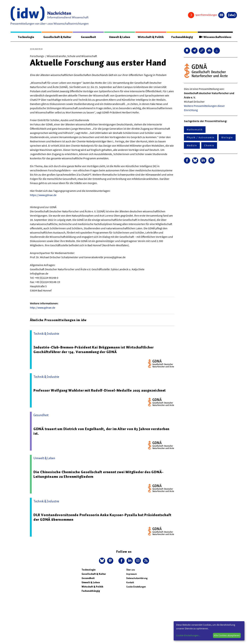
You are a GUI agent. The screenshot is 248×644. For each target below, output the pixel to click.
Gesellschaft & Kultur (57, 37)
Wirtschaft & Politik (151, 37)
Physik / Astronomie (201, 137)
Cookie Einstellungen (136, 587)
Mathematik (195, 129)
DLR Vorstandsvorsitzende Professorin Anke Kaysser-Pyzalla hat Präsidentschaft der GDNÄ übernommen (102, 517)
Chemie (209, 145)
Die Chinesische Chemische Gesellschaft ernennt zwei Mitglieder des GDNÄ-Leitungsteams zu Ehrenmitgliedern (99, 474)
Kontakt (130, 582)
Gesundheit (88, 37)
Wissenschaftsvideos (215, 37)
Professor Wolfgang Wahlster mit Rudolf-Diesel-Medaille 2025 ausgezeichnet (100, 390)
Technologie (26, 37)
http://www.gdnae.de (43, 308)
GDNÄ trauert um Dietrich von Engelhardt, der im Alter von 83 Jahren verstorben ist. (101, 431)
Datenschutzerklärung (137, 578)
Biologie (227, 137)
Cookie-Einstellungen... (188, 635)
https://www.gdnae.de (43, 195)
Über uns (130, 570)
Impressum (132, 574)
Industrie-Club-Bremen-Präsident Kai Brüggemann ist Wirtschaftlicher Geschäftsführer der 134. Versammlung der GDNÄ (94, 350)
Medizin (192, 145)
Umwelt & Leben (120, 37)
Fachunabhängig (182, 37)
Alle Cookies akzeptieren (227, 635)
